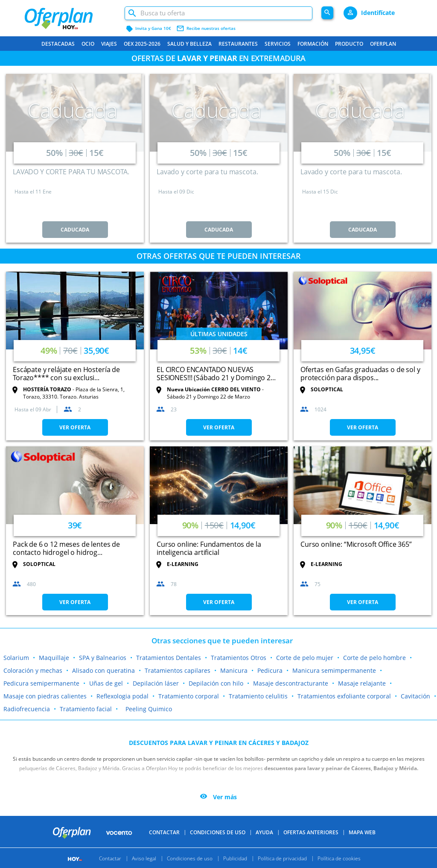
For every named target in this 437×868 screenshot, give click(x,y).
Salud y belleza (189, 44)
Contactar (164, 832)
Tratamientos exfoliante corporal (344, 696)
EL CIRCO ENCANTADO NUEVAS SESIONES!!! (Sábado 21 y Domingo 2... (216, 374)
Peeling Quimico (149, 709)
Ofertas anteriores (311, 832)
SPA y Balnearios (103, 658)
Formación (313, 44)
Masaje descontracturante (291, 683)
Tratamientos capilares (178, 670)
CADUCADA (75, 230)
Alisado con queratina (103, 670)
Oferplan (383, 44)
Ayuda (264, 832)
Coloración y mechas (33, 670)
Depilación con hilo (216, 683)
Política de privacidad (282, 858)
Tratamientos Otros (239, 658)
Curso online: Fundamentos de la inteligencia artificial (209, 548)
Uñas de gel (106, 683)
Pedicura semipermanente (41, 683)
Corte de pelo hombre (374, 658)
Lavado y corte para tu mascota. (207, 172)
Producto (349, 44)
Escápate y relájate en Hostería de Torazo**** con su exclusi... (66, 374)
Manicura (234, 670)
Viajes (109, 44)
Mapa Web (362, 832)
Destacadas (58, 44)
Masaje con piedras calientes (45, 696)
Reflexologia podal (122, 696)
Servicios (278, 44)
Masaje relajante (362, 683)
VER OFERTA (75, 427)
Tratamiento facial (86, 709)
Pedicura (270, 670)
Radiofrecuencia (27, 709)
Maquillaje (54, 658)
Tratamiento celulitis (258, 696)
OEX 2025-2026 (142, 44)
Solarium (16, 658)
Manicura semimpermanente (334, 670)
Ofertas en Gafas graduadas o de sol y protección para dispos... (360, 374)
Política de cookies (339, 858)
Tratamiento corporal (189, 696)
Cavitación (415, 696)
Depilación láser (156, 683)
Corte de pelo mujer (305, 658)
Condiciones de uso (218, 832)
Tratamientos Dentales (169, 658)
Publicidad (235, 858)
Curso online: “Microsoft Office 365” (356, 544)
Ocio (88, 44)
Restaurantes (238, 44)
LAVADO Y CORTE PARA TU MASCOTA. (71, 172)
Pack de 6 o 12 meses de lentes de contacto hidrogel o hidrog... (66, 548)
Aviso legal (144, 858)
